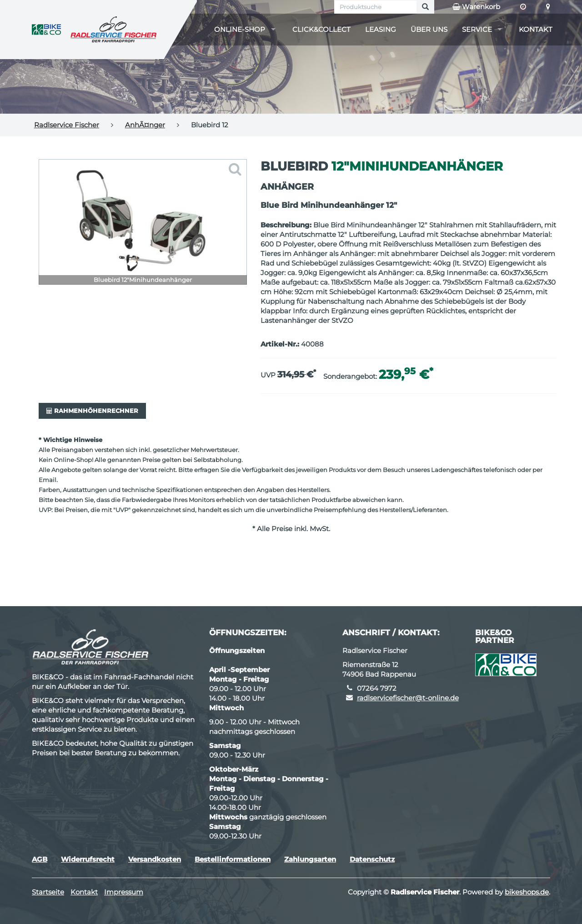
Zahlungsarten (310, 859)
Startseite (48, 892)
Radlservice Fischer (67, 125)
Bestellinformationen (233, 859)
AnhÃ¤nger (145, 125)
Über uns (429, 29)
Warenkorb (476, 7)
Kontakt (536, 29)
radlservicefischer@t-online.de (408, 698)
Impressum (124, 892)
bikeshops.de (527, 892)
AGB (40, 859)
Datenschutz (372, 859)
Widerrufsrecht (88, 859)
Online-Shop (240, 29)
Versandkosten (155, 859)
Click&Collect (321, 29)
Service (477, 29)
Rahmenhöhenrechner (92, 411)
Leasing (381, 29)
